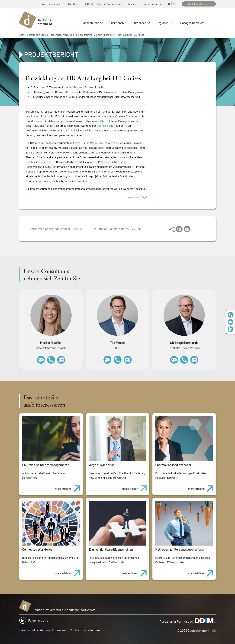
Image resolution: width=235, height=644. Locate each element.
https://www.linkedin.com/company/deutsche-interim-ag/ (230, 329)
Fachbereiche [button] (90, 23)
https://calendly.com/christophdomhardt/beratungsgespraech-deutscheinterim (194, 360)
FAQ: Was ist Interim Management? (103, 4)
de (169, 4)
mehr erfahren (69, 487)
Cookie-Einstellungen (85, 630)
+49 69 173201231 (118, 360)
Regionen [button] (163, 23)
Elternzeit (103, 126)
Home (23, 35)
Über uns (132, 4)
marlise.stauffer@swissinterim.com (41, 360)
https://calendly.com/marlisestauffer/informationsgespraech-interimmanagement (61, 360)
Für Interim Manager (199, 4)
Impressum (60, 630)
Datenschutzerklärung (35, 630)
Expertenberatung (51, 4)
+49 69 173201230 (230, 315)
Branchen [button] (140, 23)
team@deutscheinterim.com (230, 322)
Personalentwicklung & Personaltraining (71, 35)
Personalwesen (37, 35)
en (174, 4)
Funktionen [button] (117, 23)
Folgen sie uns (34, 620)
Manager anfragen (151, 4)
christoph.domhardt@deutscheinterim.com (174, 360)
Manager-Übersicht (192, 23)
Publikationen (73, 4)
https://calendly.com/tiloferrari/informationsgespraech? (128, 360)
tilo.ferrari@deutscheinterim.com (107, 360)
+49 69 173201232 (184, 360)
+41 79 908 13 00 (51, 360)
